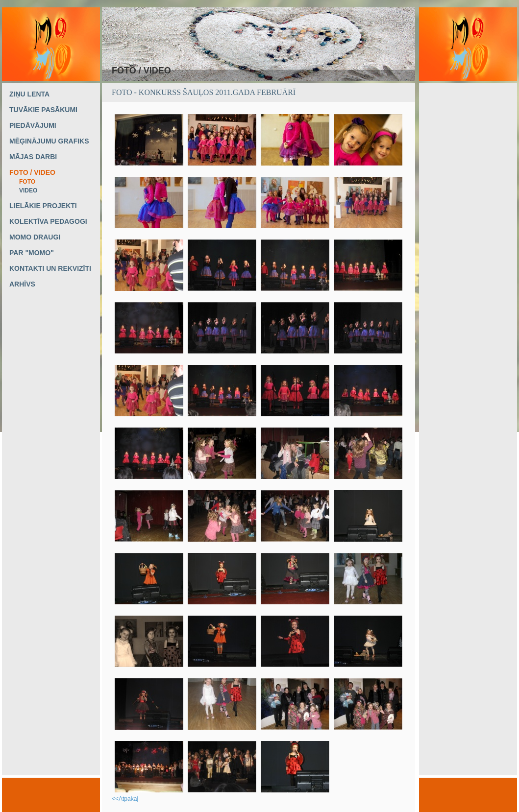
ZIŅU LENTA (29, 94)
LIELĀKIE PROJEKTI (43, 206)
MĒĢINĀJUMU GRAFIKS (49, 141)
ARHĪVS (22, 284)
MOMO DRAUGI (35, 237)
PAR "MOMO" (32, 253)
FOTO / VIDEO (32, 172)
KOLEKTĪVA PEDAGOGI (48, 221)
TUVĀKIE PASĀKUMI (43, 110)
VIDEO (28, 191)
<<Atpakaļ (125, 799)
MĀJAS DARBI (33, 157)
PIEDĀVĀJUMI (33, 125)
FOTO (27, 182)
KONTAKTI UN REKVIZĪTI (50, 268)
